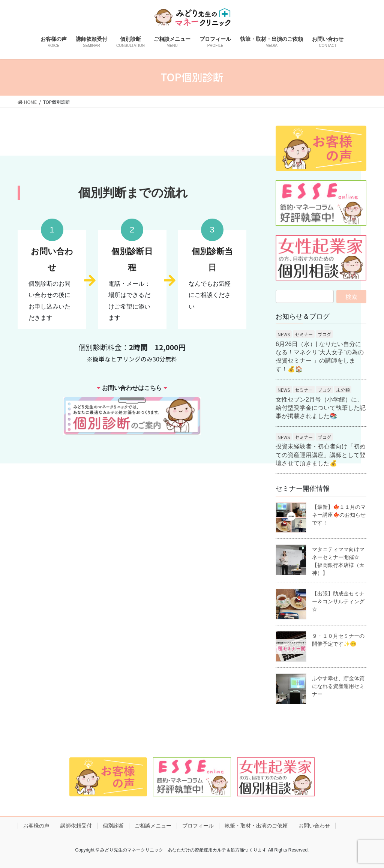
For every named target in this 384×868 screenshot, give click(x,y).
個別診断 (113, 826)
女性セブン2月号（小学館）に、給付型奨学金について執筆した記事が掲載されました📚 (321, 408)
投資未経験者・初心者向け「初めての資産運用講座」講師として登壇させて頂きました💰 (321, 455)
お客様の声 (36, 826)
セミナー (304, 334)
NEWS (284, 334)
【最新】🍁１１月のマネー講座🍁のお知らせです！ (339, 515)
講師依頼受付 (76, 826)
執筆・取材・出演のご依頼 (256, 826)
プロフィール (198, 826)
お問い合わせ (314, 826)
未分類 (343, 390)
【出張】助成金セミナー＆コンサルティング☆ (338, 601)
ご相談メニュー (153, 826)
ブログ (324, 334)
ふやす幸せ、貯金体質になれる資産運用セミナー (338, 686)
